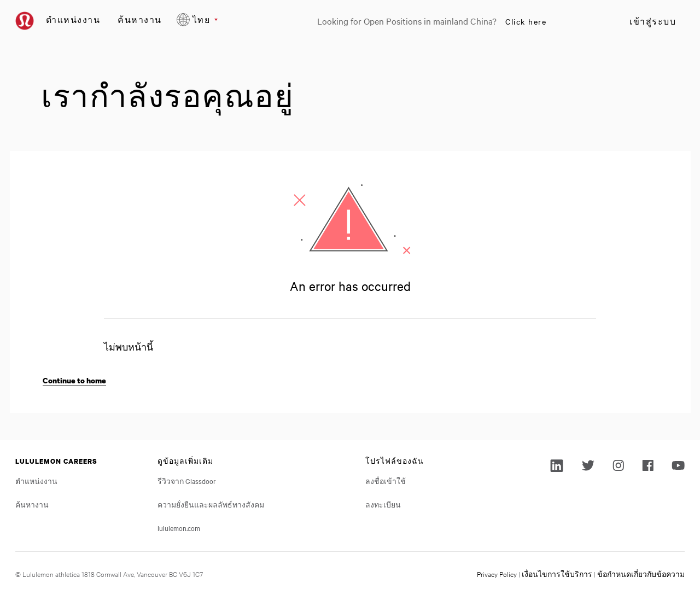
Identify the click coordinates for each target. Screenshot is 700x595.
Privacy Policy (497, 574)
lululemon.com (179, 528)
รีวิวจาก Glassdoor (187, 481)
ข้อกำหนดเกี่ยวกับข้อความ (641, 574)
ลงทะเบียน (383, 504)
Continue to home (74, 380)
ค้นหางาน (140, 19)
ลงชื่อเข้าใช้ (386, 481)
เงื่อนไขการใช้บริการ (557, 574)
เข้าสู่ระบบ (653, 21)
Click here (526, 21)
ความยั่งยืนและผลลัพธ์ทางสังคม (211, 504)
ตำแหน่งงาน (73, 19)
